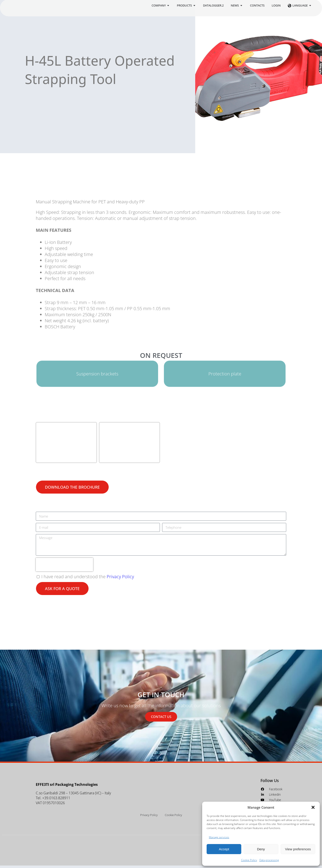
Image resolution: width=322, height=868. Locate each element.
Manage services (219, 837)
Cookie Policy (249, 860)
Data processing (269, 860)
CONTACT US (161, 719)
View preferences (298, 849)
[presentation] (64, 567)
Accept (224, 849)
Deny (261, 849)
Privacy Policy (120, 579)
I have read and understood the (88, 579)
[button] (313, 807)
